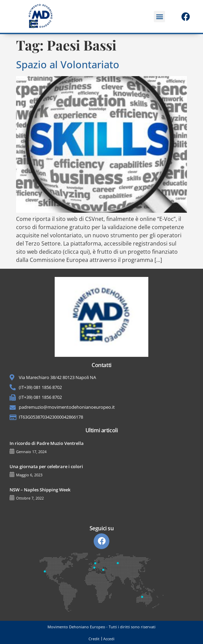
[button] (159, 17)
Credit (94, 639)
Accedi (109, 639)
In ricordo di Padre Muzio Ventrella (47, 443)
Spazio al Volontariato (68, 64)
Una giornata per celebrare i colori (46, 466)
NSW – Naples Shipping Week (40, 490)
